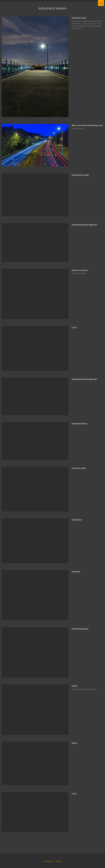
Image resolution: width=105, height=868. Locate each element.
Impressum (49, 861)
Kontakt (58, 861)
